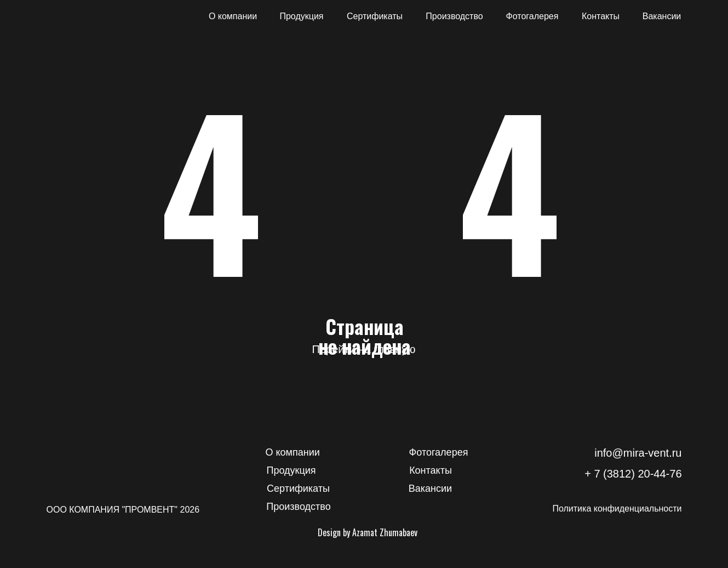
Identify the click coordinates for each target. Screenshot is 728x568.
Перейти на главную (364, 349)
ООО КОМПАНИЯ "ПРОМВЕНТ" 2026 (123, 510)
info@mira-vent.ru (638, 453)
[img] (82, 17)
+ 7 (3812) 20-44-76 (633, 474)
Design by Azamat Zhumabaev (368, 532)
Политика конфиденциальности (617, 509)
